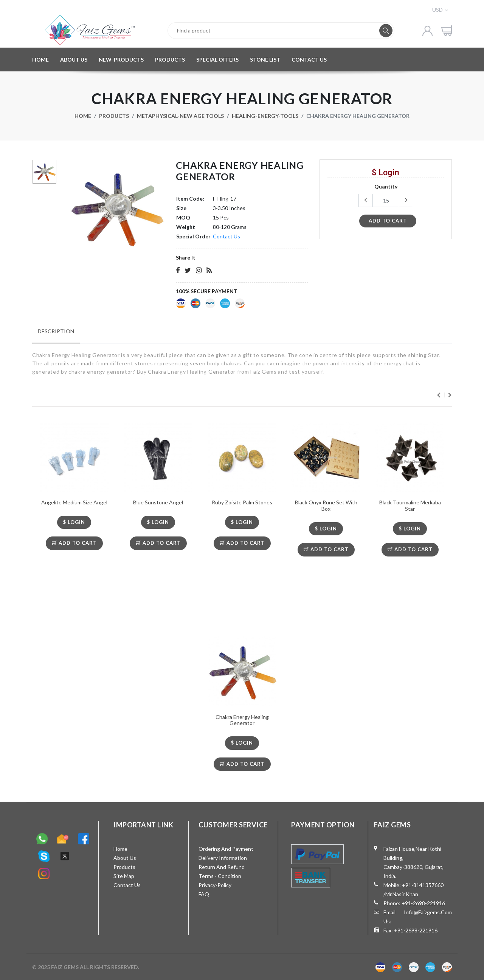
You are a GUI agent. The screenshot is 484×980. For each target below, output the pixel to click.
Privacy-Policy (215, 885)
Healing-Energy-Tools (265, 116)
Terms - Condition (220, 876)
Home (83, 116)
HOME (40, 60)
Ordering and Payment (226, 849)
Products (114, 116)
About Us (125, 858)
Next (450, 395)
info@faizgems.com (428, 912)
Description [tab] (56, 331)
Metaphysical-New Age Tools (180, 116)
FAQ (204, 894)
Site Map (124, 876)
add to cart (388, 221)
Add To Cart (74, 543)
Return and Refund (222, 867)
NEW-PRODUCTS (121, 60)
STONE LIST (265, 60)
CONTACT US (309, 60)
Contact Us (226, 236)
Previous (439, 395)
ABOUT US (74, 60)
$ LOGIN (74, 522)
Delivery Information (223, 858)
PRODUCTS (170, 60)
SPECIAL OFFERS (217, 60)
